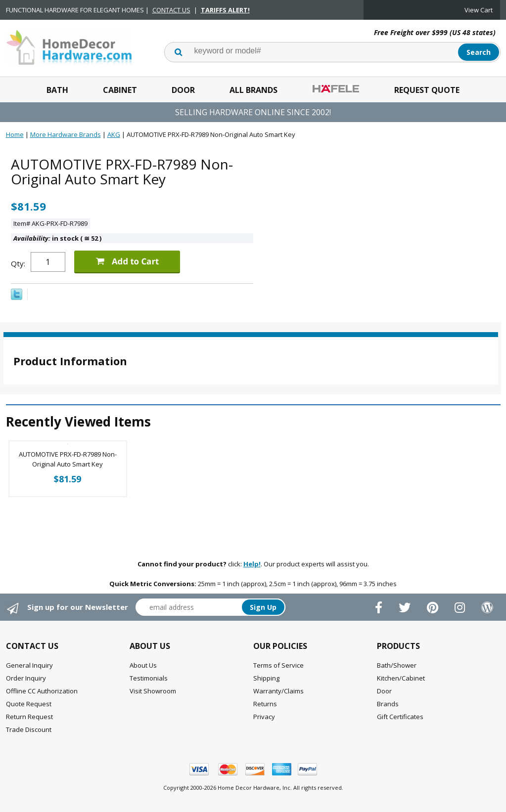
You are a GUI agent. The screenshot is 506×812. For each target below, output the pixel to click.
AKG (114, 134)
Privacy (264, 717)
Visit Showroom (153, 691)
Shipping (266, 678)
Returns (265, 704)
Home (15, 134)
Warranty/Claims (278, 691)
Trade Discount (29, 729)
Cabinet (120, 90)
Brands (388, 704)
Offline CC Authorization (42, 691)
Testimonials (149, 678)
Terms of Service (278, 665)
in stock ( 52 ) (57, 238)
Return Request (29, 717)
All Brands (253, 90)
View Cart (479, 10)
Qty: (18, 263)
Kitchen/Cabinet (401, 678)
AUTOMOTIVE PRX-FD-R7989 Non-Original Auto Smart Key (68, 459)
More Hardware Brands (66, 134)
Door (183, 90)
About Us (143, 665)
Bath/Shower (397, 665)
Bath (57, 90)
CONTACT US (171, 10)
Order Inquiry (26, 678)
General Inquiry (29, 665)
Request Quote (427, 90)
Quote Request (29, 704)
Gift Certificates (400, 717)
